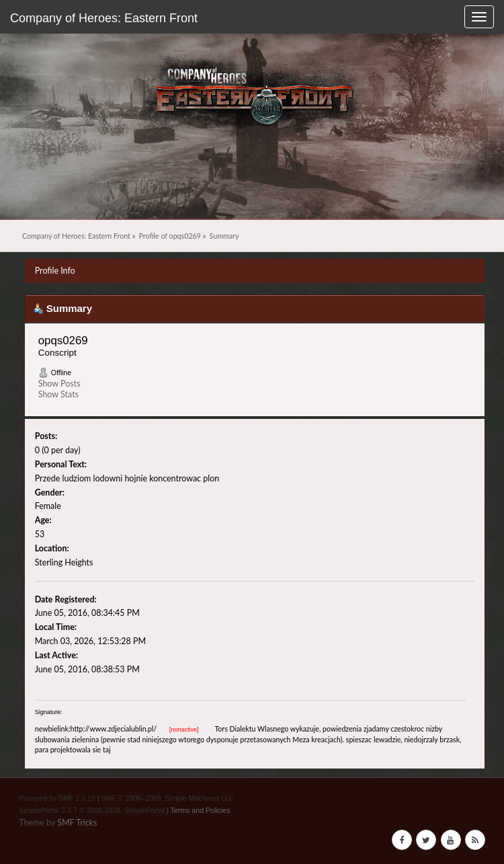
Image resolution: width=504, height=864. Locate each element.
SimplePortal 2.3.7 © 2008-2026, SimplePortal (92, 810)
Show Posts (59, 384)
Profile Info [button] (55, 271)
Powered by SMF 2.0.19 (57, 798)
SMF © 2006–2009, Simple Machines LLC (168, 798)
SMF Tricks (77, 823)
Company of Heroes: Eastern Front (104, 18)
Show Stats (58, 394)
